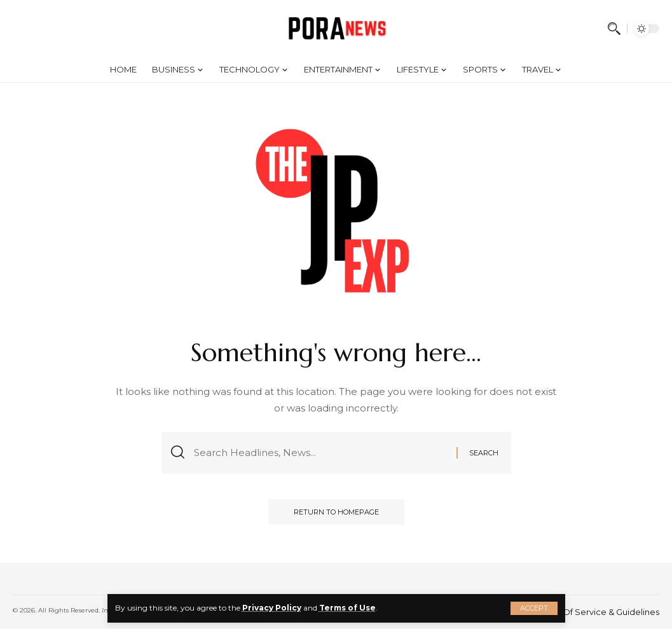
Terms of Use (347, 608)
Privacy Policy (272, 608)
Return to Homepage (336, 512)
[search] (614, 29)
